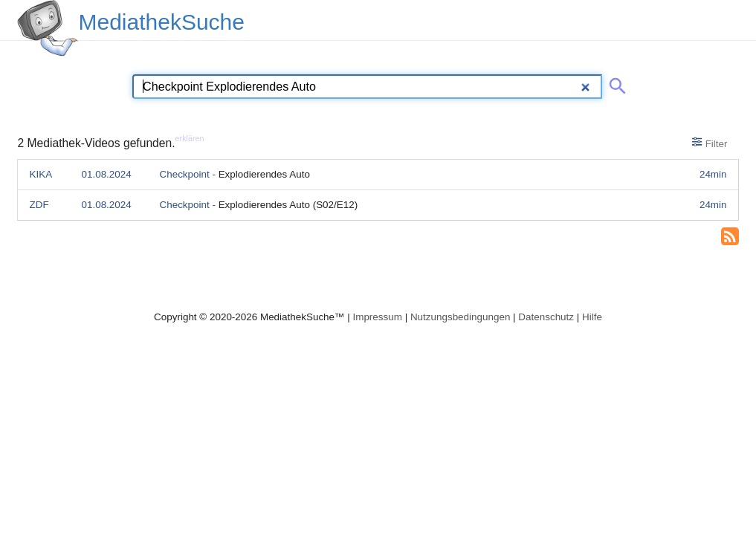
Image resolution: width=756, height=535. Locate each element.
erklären (190, 138)
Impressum (377, 317)
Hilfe (592, 317)
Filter (710, 143)
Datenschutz (546, 317)
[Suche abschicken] (615, 83)
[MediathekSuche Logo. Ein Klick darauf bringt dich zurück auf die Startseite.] (48, 28)
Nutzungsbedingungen (461, 317)
